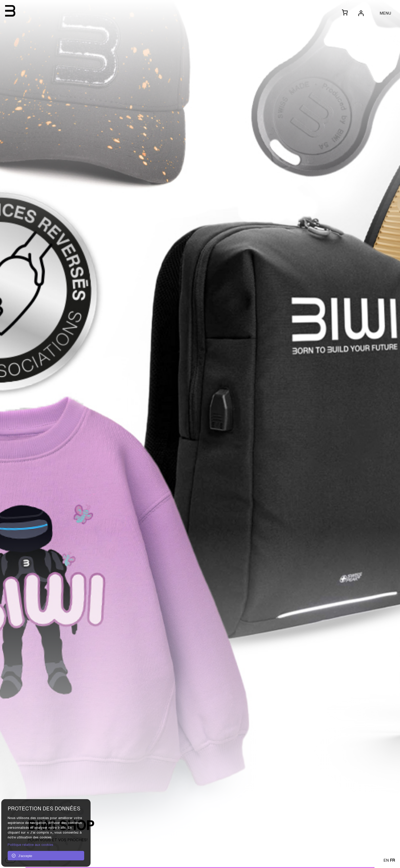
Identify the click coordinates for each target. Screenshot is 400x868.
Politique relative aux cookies (30, 845)
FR (392, 860)
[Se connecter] (361, 13)
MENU (385, 13)
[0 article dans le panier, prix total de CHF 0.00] (345, 13)
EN (386, 860)
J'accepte (22, 856)
